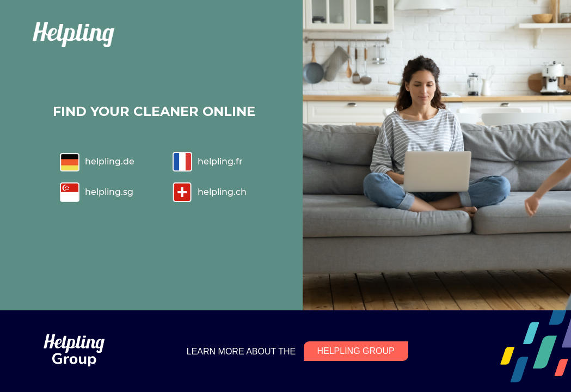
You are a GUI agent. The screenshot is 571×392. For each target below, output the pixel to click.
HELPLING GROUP (355, 351)
